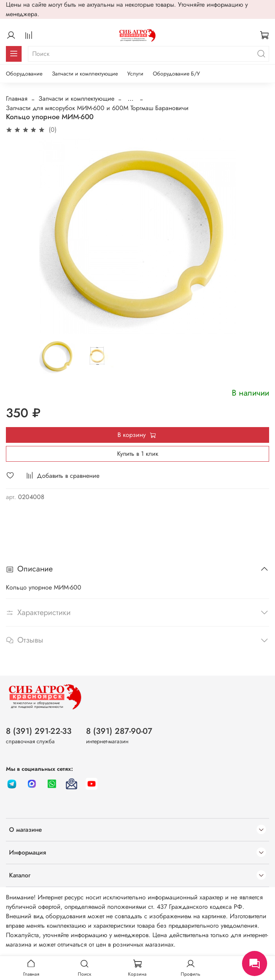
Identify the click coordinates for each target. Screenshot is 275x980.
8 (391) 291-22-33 (39, 731)
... (131, 99)
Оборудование (24, 74)
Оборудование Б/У (176, 74)
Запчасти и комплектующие (85, 74)
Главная (17, 99)
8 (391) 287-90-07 (119, 731)
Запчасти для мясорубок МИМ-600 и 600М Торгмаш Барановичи (97, 108)
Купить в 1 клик (138, 454)
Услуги (135, 74)
